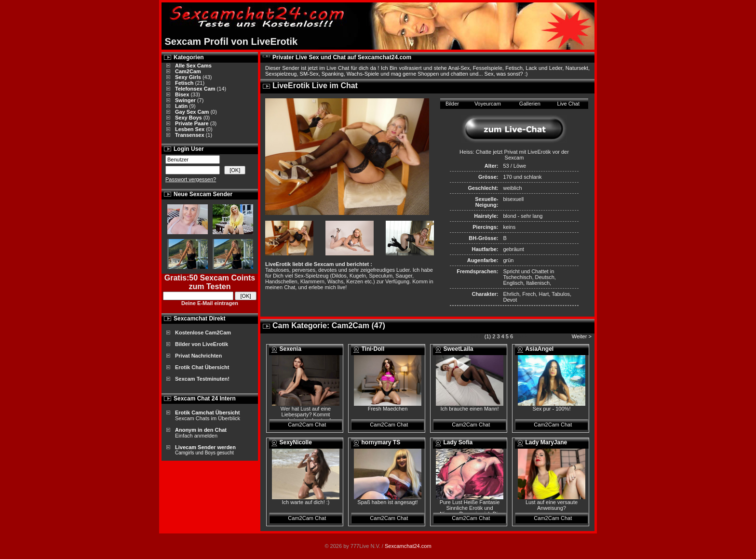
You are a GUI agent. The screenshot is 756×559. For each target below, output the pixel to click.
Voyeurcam (488, 104)
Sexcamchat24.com (408, 546)
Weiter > (582, 336)
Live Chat (568, 104)
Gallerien (530, 104)
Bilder (452, 104)
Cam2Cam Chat (307, 425)
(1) (488, 336)
